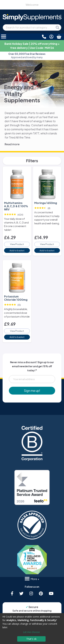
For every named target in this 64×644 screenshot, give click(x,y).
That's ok (31, 639)
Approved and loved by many (32, 56)
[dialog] (32, 629)
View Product (17, 244)
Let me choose (31, 632)
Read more (12, 144)
